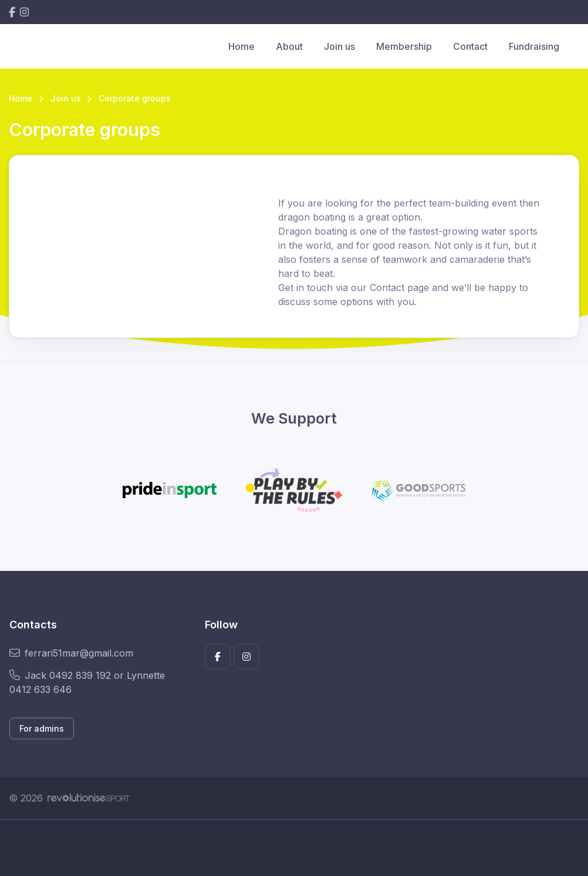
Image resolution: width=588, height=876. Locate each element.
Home (241, 46)
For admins (42, 728)
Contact (470, 46)
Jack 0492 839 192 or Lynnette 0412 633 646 (87, 682)
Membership (404, 46)
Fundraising (534, 46)
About (289, 46)
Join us (339, 46)
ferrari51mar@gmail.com (71, 653)
